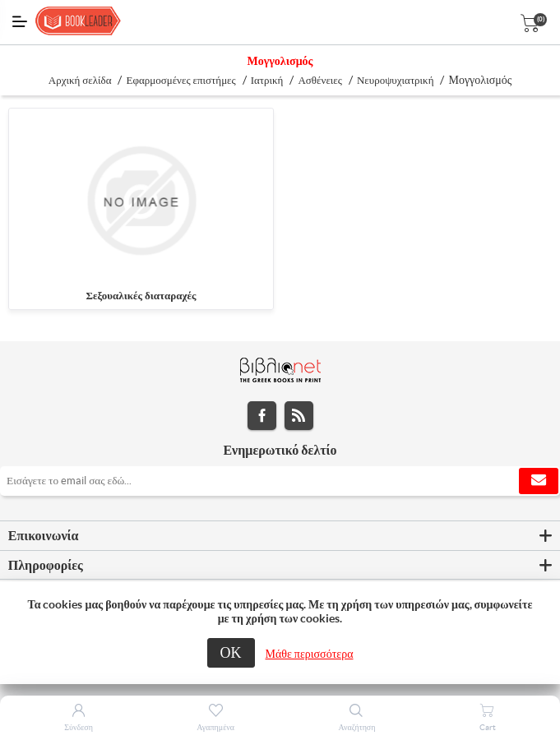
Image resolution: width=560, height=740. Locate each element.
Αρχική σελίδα (80, 80)
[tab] (280, 536)
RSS (299, 416)
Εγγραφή (539, 481)
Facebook (262, 416)
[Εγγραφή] (280, 481)
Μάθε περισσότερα (310, 654)
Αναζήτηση (356, 727)
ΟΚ (231, 652)
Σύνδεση (79, 727)
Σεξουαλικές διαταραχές (141, 296)
